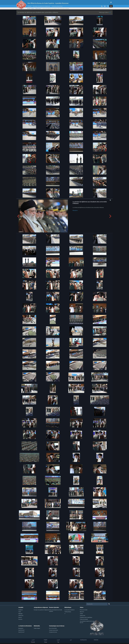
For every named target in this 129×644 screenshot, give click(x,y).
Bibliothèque (68, 607)
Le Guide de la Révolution (25, 626)
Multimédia (37, 626)
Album (33, 8)
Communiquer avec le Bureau (57, 626)
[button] (111, 6)
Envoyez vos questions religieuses (42, 6)
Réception (75, 210)
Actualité (21, 607)
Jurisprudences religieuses (41, 607)
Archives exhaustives (57, 6)
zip (110, 12)
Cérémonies (38, 8)
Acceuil (29, 6)
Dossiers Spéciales (54, 607)
